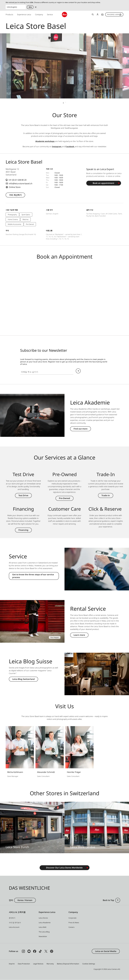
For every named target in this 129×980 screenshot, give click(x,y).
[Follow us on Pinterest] (52, 951)
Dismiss (36, 7)
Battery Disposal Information (68, 964)
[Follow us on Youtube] (29, 951)
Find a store (102, 15)
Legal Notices (38, 964)
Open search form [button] (93, 14)
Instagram (57, 146)
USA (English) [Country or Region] (12, 7)
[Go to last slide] (13, 66)
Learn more (79, 635)
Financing (23, 530)
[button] (118, 900)
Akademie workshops (45, 141)
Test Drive (23, 495)
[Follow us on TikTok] (40, 951)
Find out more (81, 429)
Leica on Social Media (106, 951)
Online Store (15, 187)
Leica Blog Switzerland (23, 679)
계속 (30, 7)
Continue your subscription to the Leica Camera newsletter (78, 371)
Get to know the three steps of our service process (33, 576)
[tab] (63, 103)
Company (39, 14)
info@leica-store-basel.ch (21, 183)
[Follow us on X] (46, 951)
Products (9, 14)
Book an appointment (103, 183)
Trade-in (106, 495)
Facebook (70, 146)
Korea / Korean (25, 900)
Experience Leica (24, 14)
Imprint (12, 964)
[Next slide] (116, 66)
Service (50, 14)
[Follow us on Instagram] (23, 951)
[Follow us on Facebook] (35, 951)
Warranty (50, 964)
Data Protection (24, 964)
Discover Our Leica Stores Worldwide (64, 868)
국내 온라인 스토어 (114, 14)
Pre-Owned (64, 498)
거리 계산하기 (15, 195)
